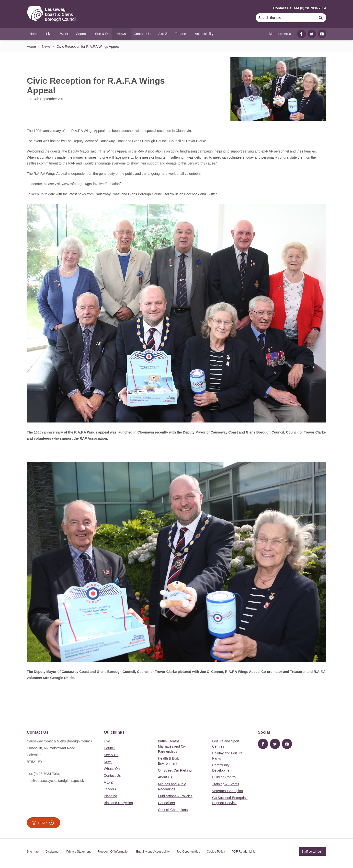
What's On (112, 769)
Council (109, 748)
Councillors (166, 803)
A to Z (108, 782)
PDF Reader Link (243, 852)
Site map (33, 852)
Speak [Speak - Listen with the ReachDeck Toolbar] (43, 823)
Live (107, 741)
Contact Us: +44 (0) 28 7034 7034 (300, 8)
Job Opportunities (188, 852)
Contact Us (112, 775)
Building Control (224, 777)
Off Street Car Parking (175, 770)
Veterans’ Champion (228, 791)
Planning (110, 796)
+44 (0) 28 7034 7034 (43, 774)
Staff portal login (312, 852)
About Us (165, 777)
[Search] (285, 18)
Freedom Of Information (113, 852)
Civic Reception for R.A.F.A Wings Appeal (88, 47)
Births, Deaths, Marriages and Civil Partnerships (173, 746)
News (46, 47)
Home (31, 47)
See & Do (111, 755)
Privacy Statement (78, 852)
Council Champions (173, 810)
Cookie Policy (216, 852)
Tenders (110, 789)
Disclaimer (52, 852)
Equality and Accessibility (153, 852)
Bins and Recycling (118, 803)
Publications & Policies (175, 796)
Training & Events (226, 784)
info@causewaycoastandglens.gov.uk (55, 781)
